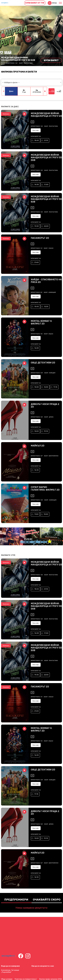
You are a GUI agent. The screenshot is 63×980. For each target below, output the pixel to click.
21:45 (37, 262)
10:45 (37, 307)
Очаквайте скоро (47, 900)
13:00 (46, 514)
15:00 (37, 431)
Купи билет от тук (35, 3)
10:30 (37, 387)
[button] (60, 35)
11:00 (36, 514)
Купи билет (51, 60)
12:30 (46, 307)
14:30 (37, 185)
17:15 (55, 387)
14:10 (36, 470)
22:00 (46, 226)
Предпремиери (16, 900)
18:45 (37, 140)
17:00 (46, 185)
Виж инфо (36, 130)
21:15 (46, 140)
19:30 (37, 226)
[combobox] (31, 82)
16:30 (37, 348)
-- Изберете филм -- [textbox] (11, 83)
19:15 (46, 431)
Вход (54, 3)
